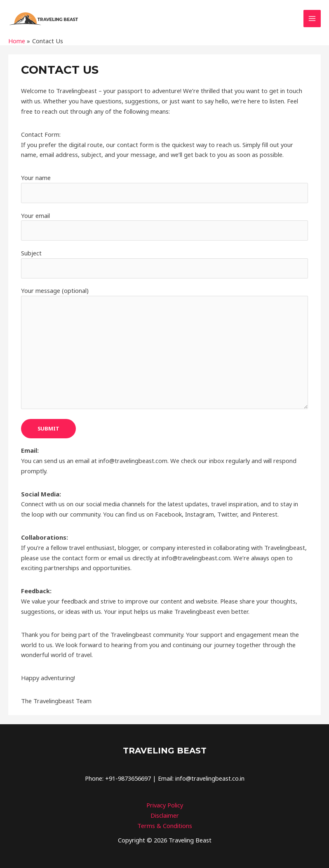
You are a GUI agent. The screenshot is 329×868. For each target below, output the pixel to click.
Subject (164, 263)
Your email (164, 226)
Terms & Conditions (165, 824)
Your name (164, 188)
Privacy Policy (165, 803)
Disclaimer (165, 814)
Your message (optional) (164, 348)
